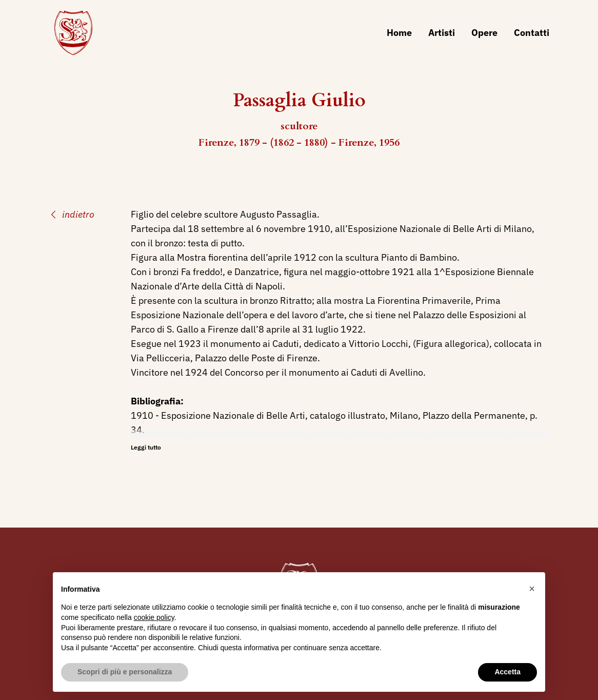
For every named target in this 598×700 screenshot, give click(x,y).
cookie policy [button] (154, 617)
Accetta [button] (507, 672)
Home (399, 33)
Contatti (532, 33)
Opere (484, 33)
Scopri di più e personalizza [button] (125, 672)
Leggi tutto (146, 447)
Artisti (442, 33)
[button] (532, 589)
